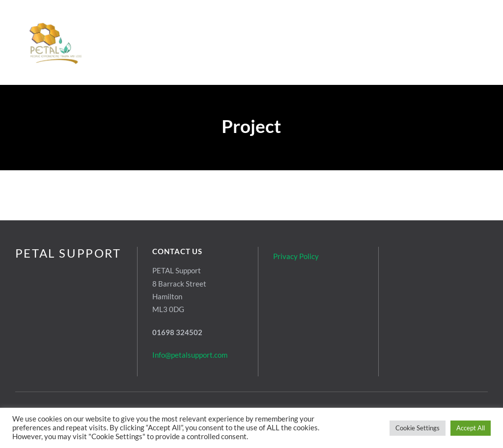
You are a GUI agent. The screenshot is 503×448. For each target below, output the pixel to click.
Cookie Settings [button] (418, 428)
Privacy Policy (296, 256)
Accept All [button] (471, 428)
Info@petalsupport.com (190, 355)
